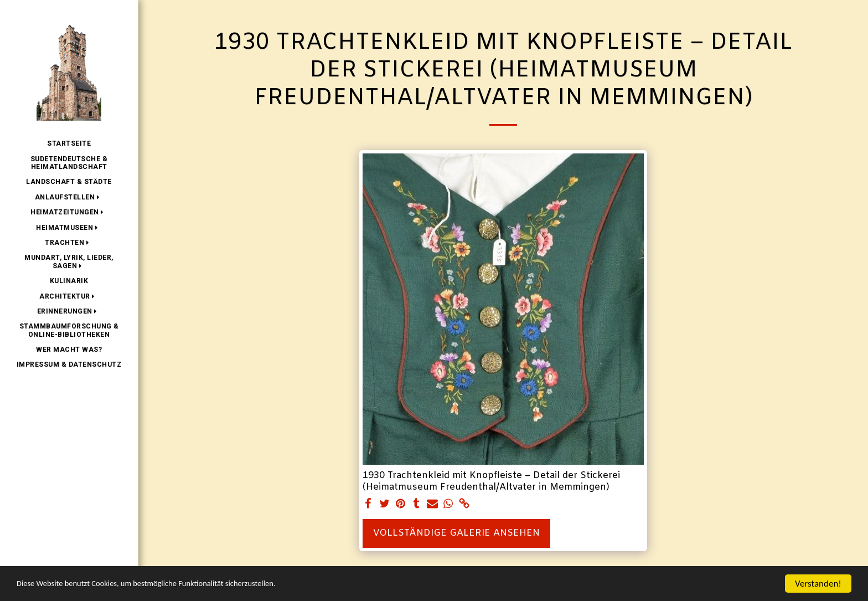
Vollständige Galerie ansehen (456, 533)
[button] (69, 197)
